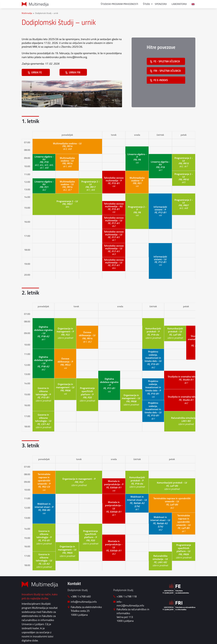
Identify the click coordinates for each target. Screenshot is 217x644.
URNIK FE (38, 73)
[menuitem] (193, 4)
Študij (146, 4)
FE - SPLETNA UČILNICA (167, 62)
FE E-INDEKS (161, 81)
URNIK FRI (76, 73)
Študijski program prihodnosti (119, 4)
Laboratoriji (179, 4)
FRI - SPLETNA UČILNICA (167, 71)
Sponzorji (161, 4)
